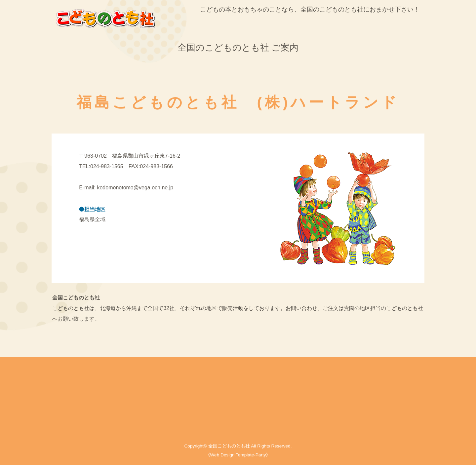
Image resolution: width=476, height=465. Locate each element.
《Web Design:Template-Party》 (238, 455)
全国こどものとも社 (229, 446)
